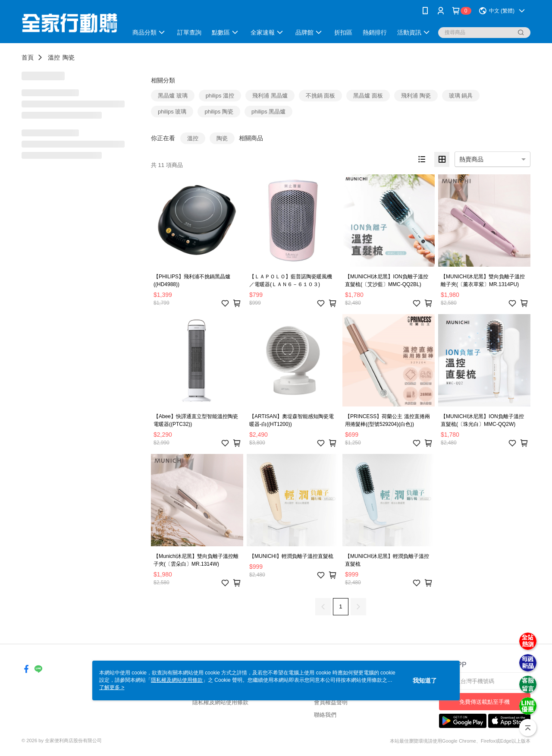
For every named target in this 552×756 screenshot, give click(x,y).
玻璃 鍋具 (461, 96)
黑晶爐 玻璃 (173, 96)
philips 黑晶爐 (268, 112)
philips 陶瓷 (219, 112)
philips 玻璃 (172, 112)
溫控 (54, 57)
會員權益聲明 (331, 702)
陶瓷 (69, 57)
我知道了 (425, 680)
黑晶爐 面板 (368, 96)
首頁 (28, 57)
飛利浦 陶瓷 (416, 96)
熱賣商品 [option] (471, 159)
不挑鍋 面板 (321, 96)
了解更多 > (112, 687)
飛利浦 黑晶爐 (270, 96)
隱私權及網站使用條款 (220, 702)
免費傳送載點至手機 (485, 702)
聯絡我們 (325, 715)
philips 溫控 (220, 96)
